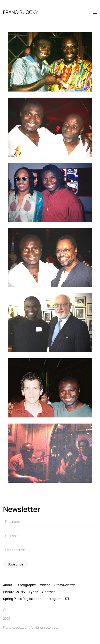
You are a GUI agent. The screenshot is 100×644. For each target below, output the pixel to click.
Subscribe (16, 564)
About (8, 585)
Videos (45, 585)
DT (67, 599)
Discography (26, 585)
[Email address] (50, 550)
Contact (48, 592)
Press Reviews (65, 585)
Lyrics (34, 592)
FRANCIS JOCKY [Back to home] (21, 12)
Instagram (53, 599)
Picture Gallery (14, 592)
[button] (95, 12)
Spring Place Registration (22, 599)
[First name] (50, 522)
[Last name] (50, 536)
